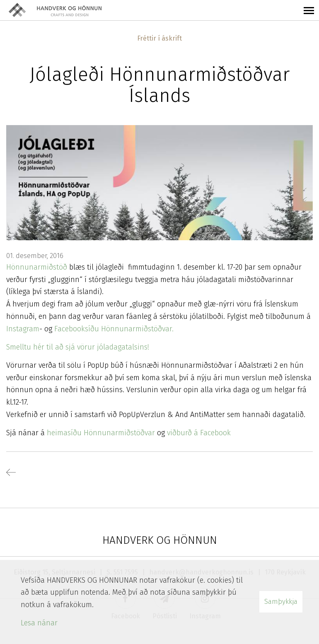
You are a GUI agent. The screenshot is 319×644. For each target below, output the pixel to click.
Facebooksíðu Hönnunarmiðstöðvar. (114, 329)
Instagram (23, 329)
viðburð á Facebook (199, 433)
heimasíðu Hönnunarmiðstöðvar (100, 433)
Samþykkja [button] (281, 602)
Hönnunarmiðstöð (37, 267)
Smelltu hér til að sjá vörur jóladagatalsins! (78, 347)
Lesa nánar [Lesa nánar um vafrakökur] (39, 623)
